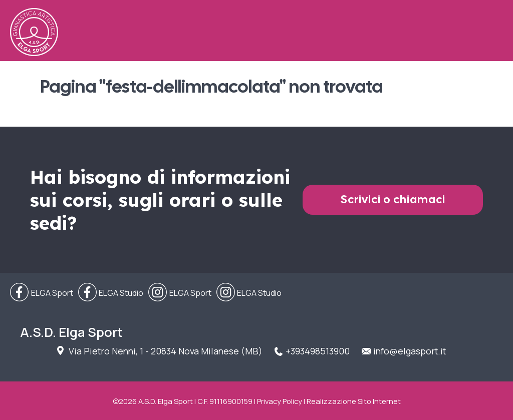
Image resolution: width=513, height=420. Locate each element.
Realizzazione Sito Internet (354, 401)
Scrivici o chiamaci (393, 199)
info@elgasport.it (410, 351)
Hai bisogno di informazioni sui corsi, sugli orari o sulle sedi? (160, 200)
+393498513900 (318, 351)
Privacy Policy (280, 401)
